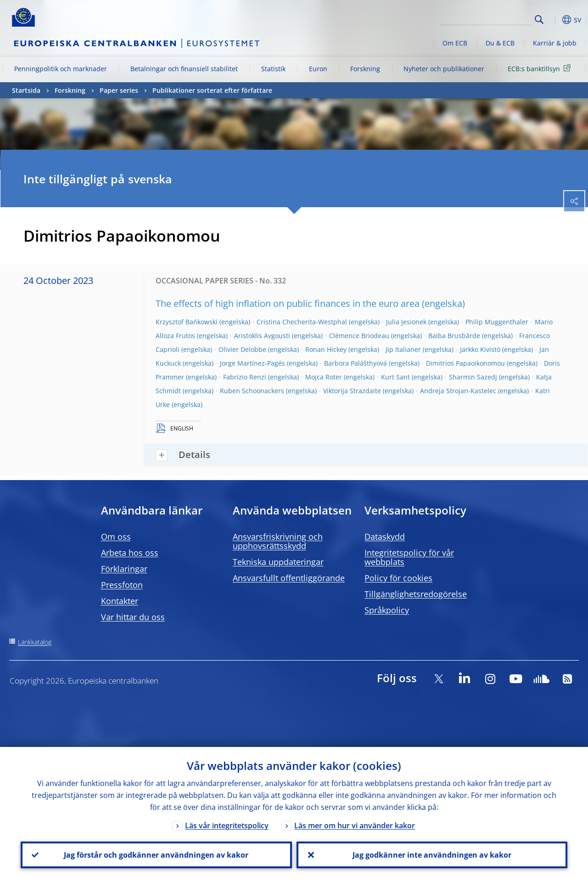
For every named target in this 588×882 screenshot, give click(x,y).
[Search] (486, 18)
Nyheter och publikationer (444, 69)
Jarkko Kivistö (480, 349)
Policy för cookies (398, 578)
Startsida (26, 90)
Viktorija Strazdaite (352, 391)
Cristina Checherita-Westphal (302, 322)
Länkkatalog (35, 642)
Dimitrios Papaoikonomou (465, 363)
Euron (318, 69)
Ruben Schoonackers (252, 391)
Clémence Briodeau (359, 336)
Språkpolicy (387, 610)
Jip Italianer (403, 349)
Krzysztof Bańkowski (187, 322)
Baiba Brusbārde (454, 336)
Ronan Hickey (326, 349)
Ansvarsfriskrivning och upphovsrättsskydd (278, 541)
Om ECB (455, 43)
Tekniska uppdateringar (278, 562)
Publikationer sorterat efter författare (212, 90)
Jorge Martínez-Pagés (252, 363)
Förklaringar (124, 569)
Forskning (365, 69)
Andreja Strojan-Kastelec (458, 391)
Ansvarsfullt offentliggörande (289, 578)
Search (539, 20)
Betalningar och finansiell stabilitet (184, 69)
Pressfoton (122, 585)
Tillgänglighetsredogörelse (416, 594)
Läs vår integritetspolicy (227, 825)
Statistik (273, 69)
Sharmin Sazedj (473, 377)
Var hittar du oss (133, 617)
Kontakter (120, 601)
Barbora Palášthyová (356, 363)
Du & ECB (500, 43)
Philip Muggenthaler (497, 322)
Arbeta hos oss (130, 553)
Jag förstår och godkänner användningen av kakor (156, 855)
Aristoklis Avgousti (262, 336)
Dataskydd (385, 537)
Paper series (119, 90)
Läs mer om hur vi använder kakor (355, 825)
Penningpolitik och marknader (61, 69)
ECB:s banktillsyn (541, 68)
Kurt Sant (395, 377)
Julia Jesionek (406, 322)
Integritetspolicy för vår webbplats (409, 557)
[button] (554, 20)
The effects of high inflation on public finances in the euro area (288, 303)
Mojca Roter (324, 377)
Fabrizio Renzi (245, 377)
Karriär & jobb (555, 43)
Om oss (116, 537)
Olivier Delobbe (242, 349)
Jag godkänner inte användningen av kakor (432, 855)
